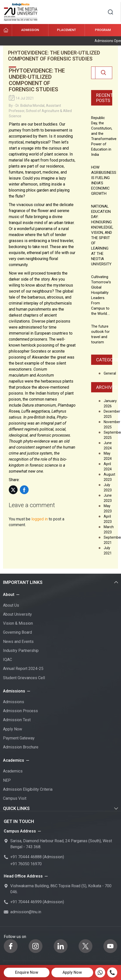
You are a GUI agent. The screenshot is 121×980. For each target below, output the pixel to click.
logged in (40, 519)
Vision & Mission (18, 623)
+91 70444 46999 (26, 902)
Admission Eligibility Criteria (28, 789)
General (110, 373)
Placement (67, 30)
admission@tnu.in (26, 912)
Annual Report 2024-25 (23, 669)
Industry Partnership (21, 651)
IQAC (8, 660)
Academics (13, 771)
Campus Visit (15, 798)
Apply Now (13, 729)
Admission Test (17, 720)
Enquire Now (27, 972)
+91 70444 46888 (26, 857)
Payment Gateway (19, 738)
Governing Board (17, 632)
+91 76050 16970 (26, 864)
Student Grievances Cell (24, 678)
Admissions (14, 702)
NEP (7, 780)
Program (103, 30)
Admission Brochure (21, 747)
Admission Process (20, 711)
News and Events (18, 642)
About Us (11, 605)
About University (17, 614)
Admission (30, 30)
